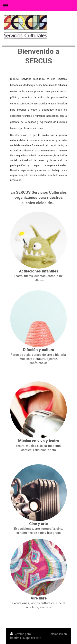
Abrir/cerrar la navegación (38, 5)
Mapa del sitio (32, 638)
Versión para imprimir (21, 636)
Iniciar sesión (58, 634)
